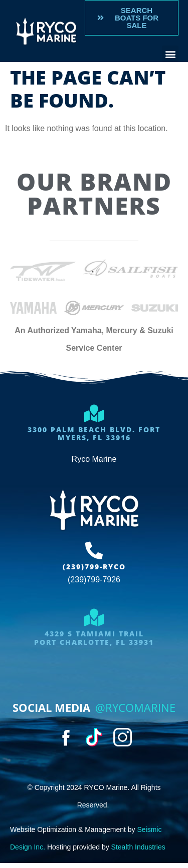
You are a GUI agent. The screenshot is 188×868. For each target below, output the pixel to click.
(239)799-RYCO (94, 567)
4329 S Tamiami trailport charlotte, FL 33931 (94, 638)
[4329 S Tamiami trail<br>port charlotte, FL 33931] (94, 617)
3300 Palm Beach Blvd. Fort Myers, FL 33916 (94, 434)
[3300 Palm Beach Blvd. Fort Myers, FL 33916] (94, 413)
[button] (170, 54)
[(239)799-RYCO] (94, 550)
